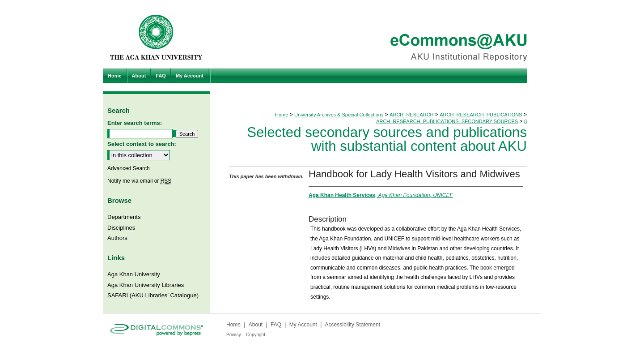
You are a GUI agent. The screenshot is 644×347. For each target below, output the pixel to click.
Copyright (256, 335)
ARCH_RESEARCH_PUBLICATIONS (481, 115)
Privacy (234, 335)
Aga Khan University (134, 274)
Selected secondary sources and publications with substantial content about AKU (387, 139)
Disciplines (121, 228)
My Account (303, 325)
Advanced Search (129, 168)
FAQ (276, 325)
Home (282, 115)
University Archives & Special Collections (339, 115)
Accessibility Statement (353, 325)
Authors (117, 238)
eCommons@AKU (376, 34)
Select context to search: (142, 144)
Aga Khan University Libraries (146, 285)
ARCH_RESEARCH (411, 115)
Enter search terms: (135, 123)
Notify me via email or (139, 181)
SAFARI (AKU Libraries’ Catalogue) (153, 295)
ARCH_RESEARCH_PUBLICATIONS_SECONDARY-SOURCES (447, 121)
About (256, 325)
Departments (124, 217)
